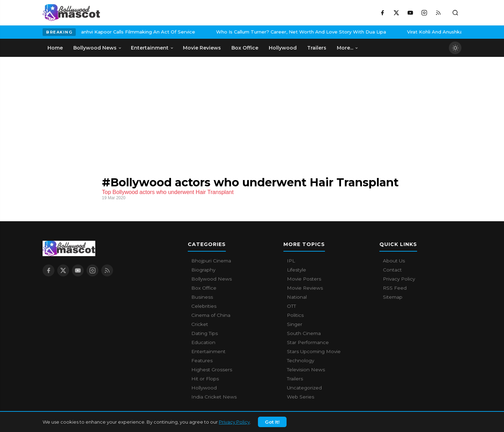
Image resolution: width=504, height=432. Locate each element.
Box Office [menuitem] (245, 48)
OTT (291, 306)
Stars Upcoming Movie (314, 351)
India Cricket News (214, 397)
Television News (306, 370)
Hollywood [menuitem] (283, 48)
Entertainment (208, 351)
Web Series (301, 397)
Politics (295, 315)
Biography (203, 270)
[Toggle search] (455, 13)
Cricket (200, 324)
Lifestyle (297, 270)
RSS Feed (395, 288)
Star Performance (308, 342)
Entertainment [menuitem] (152, 48)
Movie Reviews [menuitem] (202, 48)
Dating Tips (205, 333)
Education (203, 342)
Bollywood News (212, 279)
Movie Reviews (305, 288)
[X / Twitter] (396, 13)
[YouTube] (410, 13)
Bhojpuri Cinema (211, 261)
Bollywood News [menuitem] (98, 48)
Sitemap (393, 297)
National (297, 297)
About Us (394, 261)
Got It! (272, 426)
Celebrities (204, 306)
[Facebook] (382, 13)
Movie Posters (304, 279)
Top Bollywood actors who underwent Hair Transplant (168, 192)
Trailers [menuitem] (317, 48)
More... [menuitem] (348, 48)
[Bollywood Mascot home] (71, 13)
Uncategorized (304, 388)
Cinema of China (211, 315)
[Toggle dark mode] (455, 48)
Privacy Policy (234, 426)
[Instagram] (424, 13)
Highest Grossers (212, 370)
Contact (392, 270)
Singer (295, 324)
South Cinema (304, 333)
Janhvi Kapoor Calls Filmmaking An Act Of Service (90, 32)
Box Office (204, 288)
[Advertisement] (95, 109)
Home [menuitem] (55, 48)
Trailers (295, 379)
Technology (301, 360)
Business (202, 297)
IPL (291, 261)
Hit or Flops (205, 379)
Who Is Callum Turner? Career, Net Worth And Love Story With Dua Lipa (254, 32)
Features (202, 360)
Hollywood (204, 388)
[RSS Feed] (438, 13)
